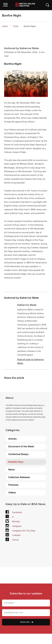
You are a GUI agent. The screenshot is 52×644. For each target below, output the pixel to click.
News (11, 470)
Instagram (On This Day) (20, 531)
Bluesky (13, 522)
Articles (12, 439)
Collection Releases (19, 477)
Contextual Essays (18, 454)
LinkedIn (13, 535)
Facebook (14, 512)
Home (5, 26)
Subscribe (27, 622)
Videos (12, 493)
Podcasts (13, 485)
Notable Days (16, 462)
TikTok (13, 540)
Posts (16, 26)
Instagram (14, 526)
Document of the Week (21, 446)
